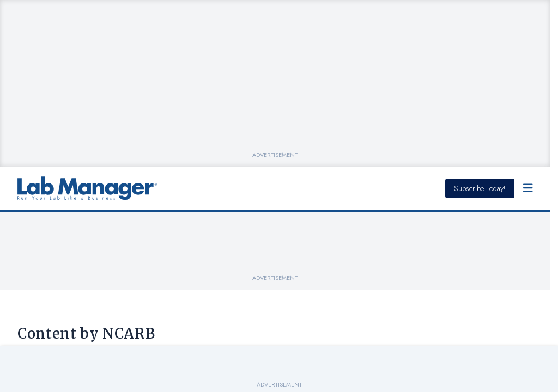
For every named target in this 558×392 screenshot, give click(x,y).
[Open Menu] (528, 188)
